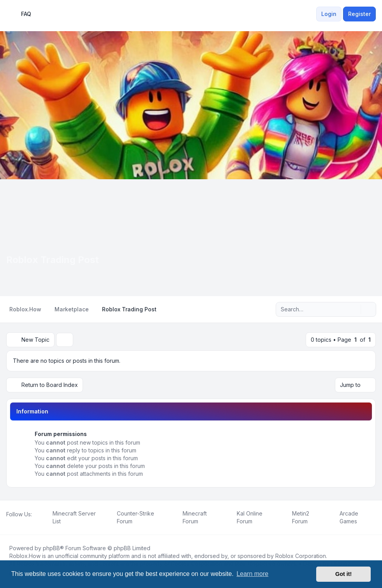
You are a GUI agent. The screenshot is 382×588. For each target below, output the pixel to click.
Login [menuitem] (329, 14)
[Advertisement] (191, 238)
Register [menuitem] (359, 14)
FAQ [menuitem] (21, 14)
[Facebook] (8, 523)
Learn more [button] (252, 574)
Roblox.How (25, 556)
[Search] (354, 309)
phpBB (51, 548)
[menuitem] (312, 14)
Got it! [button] (343, 574)
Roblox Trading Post (53, 260)
